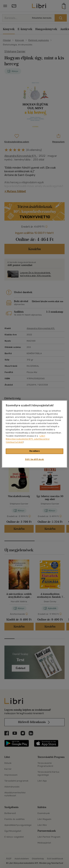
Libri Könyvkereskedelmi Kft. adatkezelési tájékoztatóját (28, 439)
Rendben (35, 451)
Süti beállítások (34, 459)
